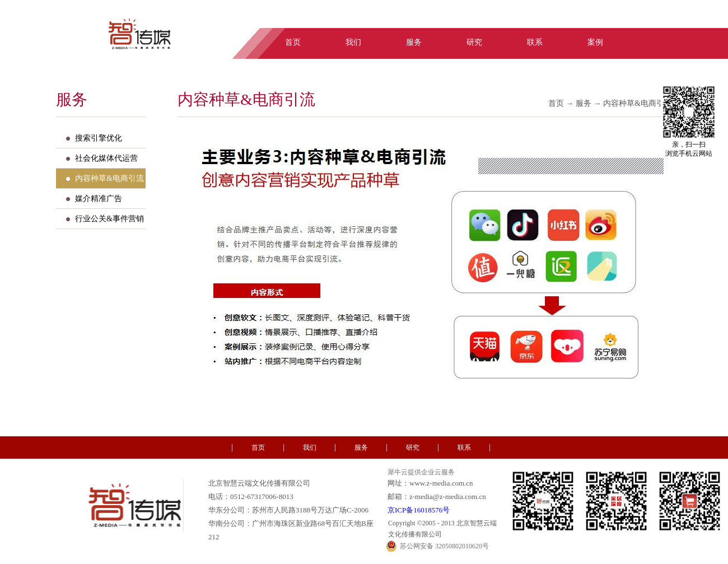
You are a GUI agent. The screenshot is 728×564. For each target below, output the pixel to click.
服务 (584, 103)
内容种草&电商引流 (638, 103)
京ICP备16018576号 (419, 510)
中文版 (628, 18)
